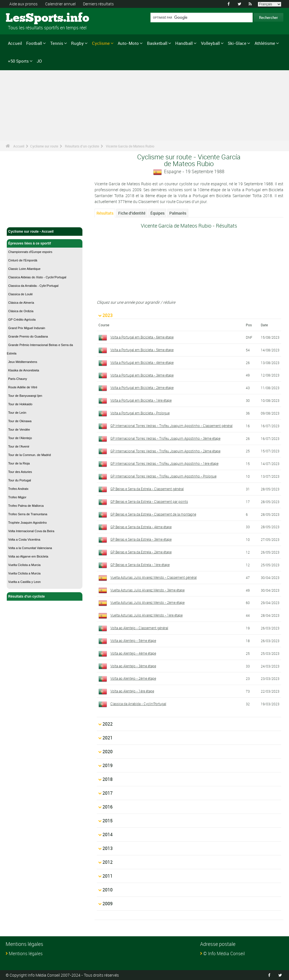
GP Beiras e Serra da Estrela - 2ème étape (141, 552)
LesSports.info (27, 18)
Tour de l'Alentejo (20, 438)
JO (39, 61)
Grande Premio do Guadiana (28, 336)
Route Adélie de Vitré (23, 387)
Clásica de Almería (21, 303)
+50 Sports (18, 61)
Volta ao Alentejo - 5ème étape (133, 640)
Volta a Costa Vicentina (24, 539)
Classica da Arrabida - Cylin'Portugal (33, 286)
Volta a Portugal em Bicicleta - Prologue (140, 413)
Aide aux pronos (23, 4)
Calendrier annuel (60, 4)
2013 (108, 848)
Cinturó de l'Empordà (23, 260)
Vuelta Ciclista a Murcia (24, 565)
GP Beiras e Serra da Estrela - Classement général (147, 489)
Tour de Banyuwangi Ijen (25, 396)
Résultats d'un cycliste (82, 146)
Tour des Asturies (20, 472)
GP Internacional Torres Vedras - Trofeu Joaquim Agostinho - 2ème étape (165, 451)
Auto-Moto (128, 43)
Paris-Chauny (18, 379)
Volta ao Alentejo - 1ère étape (132, 691)
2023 (108, 315)
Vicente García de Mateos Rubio (130, 146)
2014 (108, 834)
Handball (184, 43)
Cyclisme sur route (44, 146)
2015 (108, 821)
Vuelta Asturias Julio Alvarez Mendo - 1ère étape (146, 615)
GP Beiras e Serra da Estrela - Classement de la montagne (153, 514)
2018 (108, 779)
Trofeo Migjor (17, 497)
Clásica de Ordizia (21, 311)
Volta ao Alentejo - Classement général (139, 628)
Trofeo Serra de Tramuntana (28, 514)
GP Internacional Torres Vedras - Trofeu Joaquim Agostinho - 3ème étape (165, 438)
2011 (108, 876)
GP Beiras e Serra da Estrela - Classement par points (149, 501)
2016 (108, 807)
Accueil (15, 43)
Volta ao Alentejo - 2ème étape (133, 678)
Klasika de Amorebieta (24, 370)
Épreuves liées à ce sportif (45, 243)
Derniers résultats (98, 4)
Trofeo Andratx (18, 489)
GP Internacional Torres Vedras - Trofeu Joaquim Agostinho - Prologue (163, 476)
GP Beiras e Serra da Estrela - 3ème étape (141, 539)
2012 (108, 862)
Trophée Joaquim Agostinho (28, 523)
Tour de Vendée (19, 430)
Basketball (157, 43)
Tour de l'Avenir (19, 446)
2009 (108, 904)
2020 (108, 752)
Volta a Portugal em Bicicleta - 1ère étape (141, 400)
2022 (108, 724)
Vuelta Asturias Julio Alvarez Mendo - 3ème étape (147, 590)
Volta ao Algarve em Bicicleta (28, 556)
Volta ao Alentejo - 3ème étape (133, 666)
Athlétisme (265, 43)
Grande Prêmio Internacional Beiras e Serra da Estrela (40, 349)
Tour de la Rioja (19, 463)
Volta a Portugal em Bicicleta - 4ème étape (142, 362)
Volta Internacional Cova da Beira (31, 531)
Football (34, 43)
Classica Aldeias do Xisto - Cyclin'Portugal (37, 277)
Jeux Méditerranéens (23, 362)
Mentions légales (26, 953)
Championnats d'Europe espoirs (30, 252)
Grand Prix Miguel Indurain (27, 328)
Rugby (77, 43)
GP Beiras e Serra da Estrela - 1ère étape (140, 565)
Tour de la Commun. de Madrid (29, 455)
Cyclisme (101, 43)
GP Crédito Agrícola (22, 320)
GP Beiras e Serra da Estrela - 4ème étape (141, 527)
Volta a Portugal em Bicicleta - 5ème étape (142, 350)
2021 (108, 738)
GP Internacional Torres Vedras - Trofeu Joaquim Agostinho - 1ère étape (164, 463)
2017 (108, 793)
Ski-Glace (237, 43)
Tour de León (17, 413)
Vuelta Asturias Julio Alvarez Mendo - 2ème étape (147, 602)
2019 (108, 765)
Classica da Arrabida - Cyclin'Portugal (138, 704)
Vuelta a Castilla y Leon (24, 582)
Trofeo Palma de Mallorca (26, 506)
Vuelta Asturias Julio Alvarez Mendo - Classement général (154, 577)
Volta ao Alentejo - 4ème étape (133, 653)
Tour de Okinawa (20, 421)
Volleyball (210, 43)
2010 (108, 890)
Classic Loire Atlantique (24, 269)
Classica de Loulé (20, 294)
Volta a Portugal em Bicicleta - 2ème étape (142, 387)
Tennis (57, 43)
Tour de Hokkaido (20, 404)
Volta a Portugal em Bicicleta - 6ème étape (142, 337)
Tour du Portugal (20, 480)
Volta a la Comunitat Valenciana (30, 548)
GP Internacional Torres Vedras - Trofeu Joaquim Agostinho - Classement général (171, 426)
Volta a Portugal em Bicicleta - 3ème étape (142, 375)
